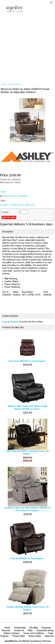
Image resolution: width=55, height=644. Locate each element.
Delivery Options (12, 633)
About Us (49, 636)
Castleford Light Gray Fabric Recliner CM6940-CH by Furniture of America (28, 509)
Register (15, 322)
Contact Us (19, 631)
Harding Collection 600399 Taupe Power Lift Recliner (27, 608)
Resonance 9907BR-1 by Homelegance (27, 361)
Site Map (34, 628)
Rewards (6, 631)
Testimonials (20, 628)
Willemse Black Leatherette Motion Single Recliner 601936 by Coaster (27, 408)
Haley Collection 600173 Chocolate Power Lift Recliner (27, 453)
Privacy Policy (18, 636)
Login (5, 322)
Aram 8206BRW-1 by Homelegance (27, 559)
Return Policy (35, 636)
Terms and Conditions (34, 633)
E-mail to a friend (8, 205)
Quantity (5, 212)
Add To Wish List (26, 205)
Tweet (3, 192)
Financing (46, 628)
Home (4, 84)
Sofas (10, 84)
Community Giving (45, 631)
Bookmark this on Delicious (15, 196)
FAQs (30, 631)
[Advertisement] (27, 49)
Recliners (17, 84)
